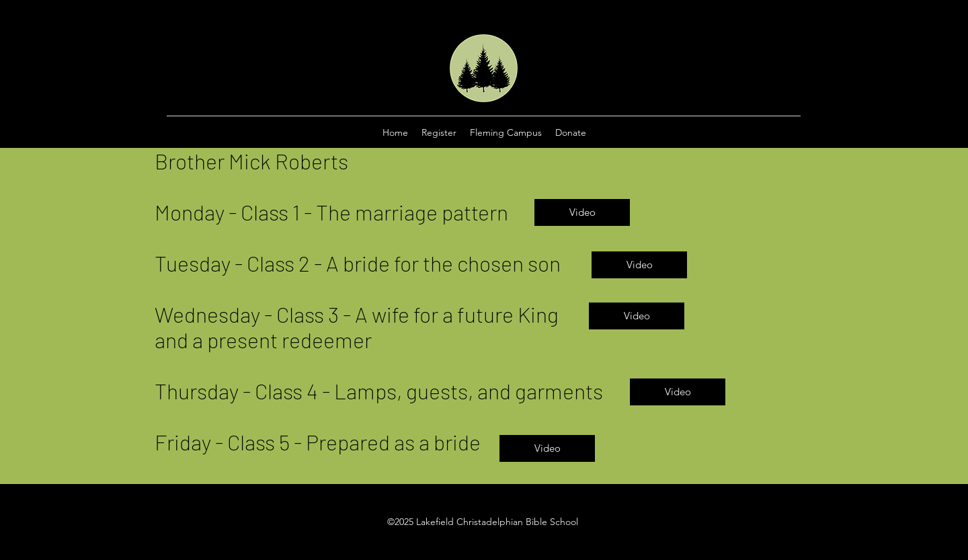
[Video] (582, 212)
